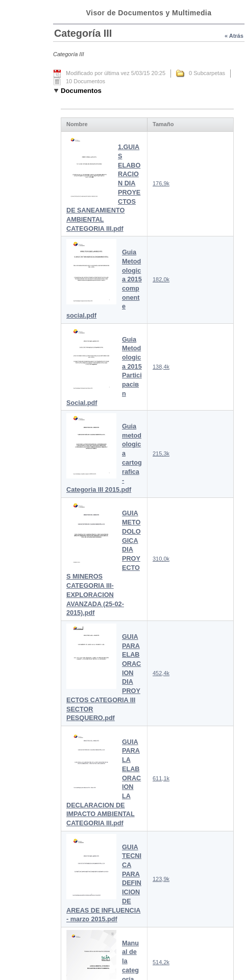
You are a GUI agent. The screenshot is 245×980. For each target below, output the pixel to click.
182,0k (161, 279)
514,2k (161, 962)
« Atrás (234, 36)
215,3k (161, 453)
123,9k (161, 879)
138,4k (161, 367)
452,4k (161, 673)
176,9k (161, 183)
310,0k (161, 559)
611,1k (161, 778)
